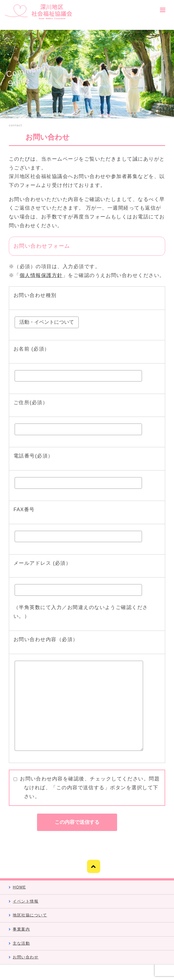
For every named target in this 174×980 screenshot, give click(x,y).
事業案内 (21, 929)
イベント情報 (26, 901)
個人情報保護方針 (41, 275)
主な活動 (21, 943)
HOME (19, 887)
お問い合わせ (26, 957)
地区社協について (30, 915)
